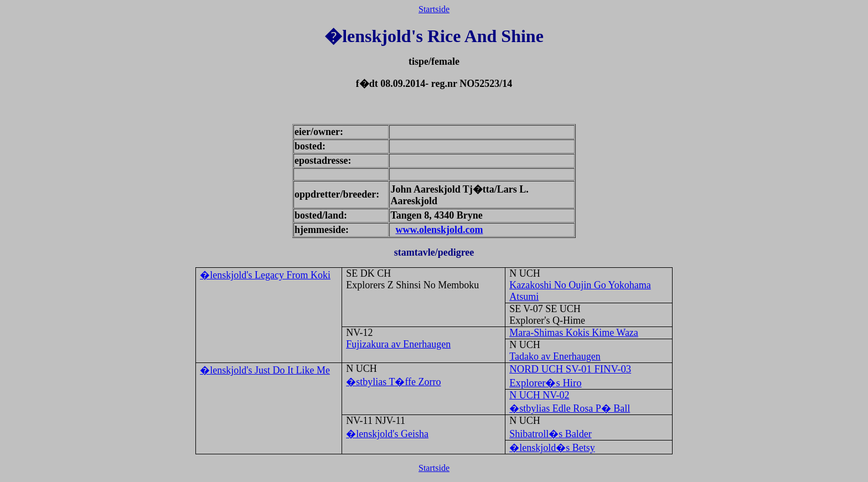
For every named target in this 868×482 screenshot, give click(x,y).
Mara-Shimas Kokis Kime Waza (574, 333)
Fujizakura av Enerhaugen (398, 344)
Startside (434, 9)
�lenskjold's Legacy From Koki (265, 275)
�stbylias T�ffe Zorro (393, 382)
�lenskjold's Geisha (387, 434)
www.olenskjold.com (439, 230)
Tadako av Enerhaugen (555, 356)
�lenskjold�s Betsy (552, 448)
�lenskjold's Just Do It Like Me (265, 370)
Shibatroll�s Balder (550, 434)
